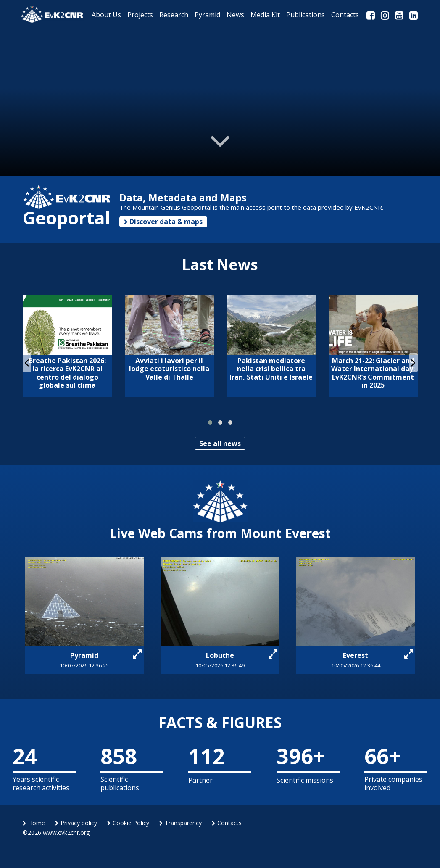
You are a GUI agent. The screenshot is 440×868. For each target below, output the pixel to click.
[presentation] (27, 362)
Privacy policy (76, 823)
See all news (220, 443)
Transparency (180, 823)
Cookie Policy (128, 823)
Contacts (227, 823)
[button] (210, 422)
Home (34, 823)
